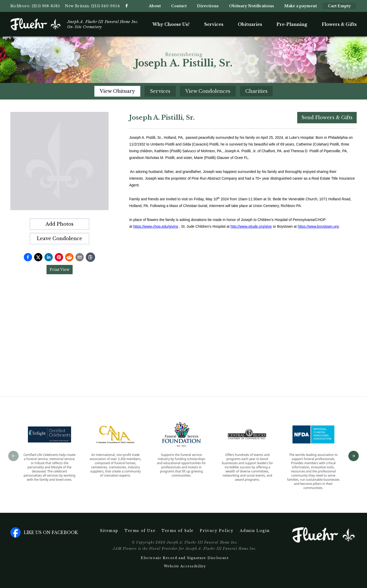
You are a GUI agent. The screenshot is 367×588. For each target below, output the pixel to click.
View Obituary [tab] (117, 91)
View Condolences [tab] (208, 91)
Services (214, 24)
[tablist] (184, 91)
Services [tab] (160, 91)
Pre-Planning (292, 24)
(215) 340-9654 (105, 6)
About (155, 6)
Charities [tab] (256, 91)
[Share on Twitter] (38, 257)
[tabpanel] (243, 244)
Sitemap (109, 531)
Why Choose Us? (171, 24)
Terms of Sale (178, 531)
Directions (208, 6)
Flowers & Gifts (339, 24)
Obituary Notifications (251, 6)
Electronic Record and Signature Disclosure (185, 558)
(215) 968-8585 (46, 6)
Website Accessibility (185, 566)
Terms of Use (140, 531)
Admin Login (255, 531)
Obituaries (250, 24)
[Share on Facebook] (28, 257)
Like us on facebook (44, 532)
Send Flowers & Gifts (327, 118)
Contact (179, 6)
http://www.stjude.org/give (251, 226)
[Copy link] (90, 257)
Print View (60, 270)
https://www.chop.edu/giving (156, 226)
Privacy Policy (217, 531)
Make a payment (301, 6)
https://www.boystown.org (318, 226)
